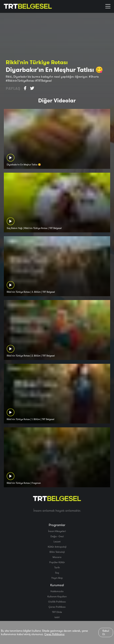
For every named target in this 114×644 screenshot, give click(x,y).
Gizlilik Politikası (57, 602)
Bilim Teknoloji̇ (57, 552)
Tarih (57, 567)
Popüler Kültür (57, 562)
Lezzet (57, 541)
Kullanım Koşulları (57, 596)
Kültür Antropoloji (57, 547)
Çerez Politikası (57, 607)
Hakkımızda (57, 591)
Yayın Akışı (57, 578)
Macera (57, 557)
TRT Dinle (57, 612)
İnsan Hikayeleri (57, 531)
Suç (57, 573)
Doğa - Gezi (57, 536)
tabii (57, 617)
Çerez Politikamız (54, 634)
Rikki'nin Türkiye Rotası (37, 62)
